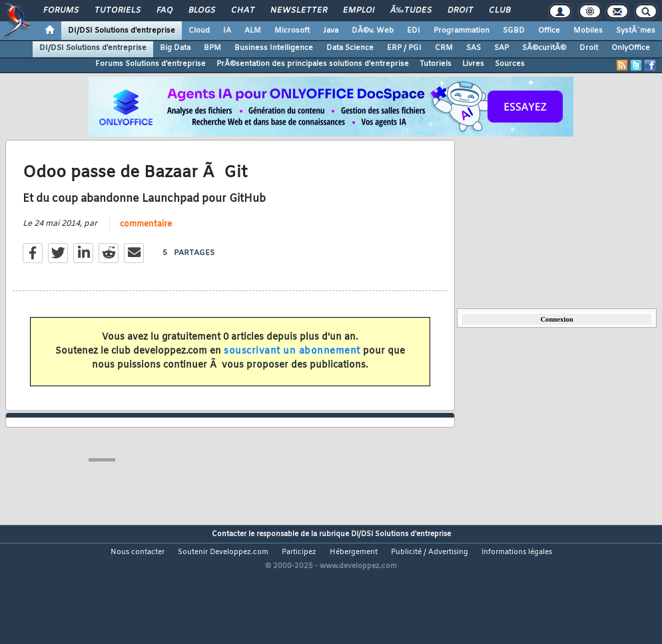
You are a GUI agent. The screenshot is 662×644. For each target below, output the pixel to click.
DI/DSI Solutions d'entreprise (122, 31)
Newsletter (299, 11)
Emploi (359, 11)
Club (499, 11)
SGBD (514, 31)
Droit (460, 11)
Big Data (175, 48)
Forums (61, 11)
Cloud (199, 31)
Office (549, 31)
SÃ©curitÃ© (544, 48)
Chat (243, 11)
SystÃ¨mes (636, 31)
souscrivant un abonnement (292, 368)
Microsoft (292, 31)
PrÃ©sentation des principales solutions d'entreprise (313, 64)
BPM (212, 48)
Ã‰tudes (411, 11)
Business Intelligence (274, 48)
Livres (473, 64)
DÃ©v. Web (373, 31)
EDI (414, 31)
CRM (444, 48)
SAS (474, 48)
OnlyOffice (631, 48)
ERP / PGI (404, 48)
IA (227, 31)
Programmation (462, 31)
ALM (253, 31)
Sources (510, 64)
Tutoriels (118, 11)
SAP (501, 48)
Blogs (202, 11)
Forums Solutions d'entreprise (151, 64)
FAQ (165, 11)
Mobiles (588, 31)
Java (331, 31)
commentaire (146, 241)
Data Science (350, 48)
